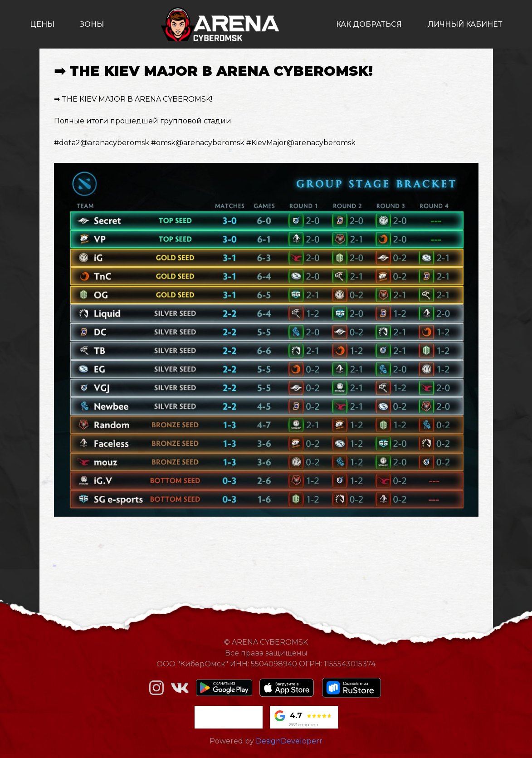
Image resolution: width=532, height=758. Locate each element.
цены (42, 24)
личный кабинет (465, 24)
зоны (92, 24)
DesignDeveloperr (289, 741)
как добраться (369, 24)
